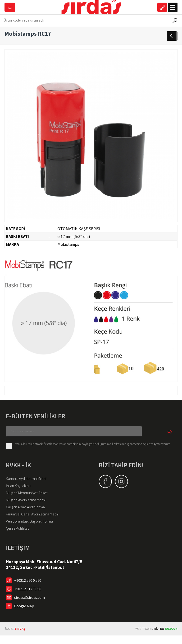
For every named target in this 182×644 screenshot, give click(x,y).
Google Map (25, 614)
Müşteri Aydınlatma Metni (28, 506)
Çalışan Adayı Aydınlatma (28, 514)
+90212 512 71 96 (30, 597)
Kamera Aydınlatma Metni (28, 483)
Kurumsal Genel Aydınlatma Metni (35, 521)
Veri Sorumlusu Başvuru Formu (32, 529)
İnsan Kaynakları (20, 491)
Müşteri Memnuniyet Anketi (29, 499)
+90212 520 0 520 (30, 589)
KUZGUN (165, 637)
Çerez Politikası (19, 537)
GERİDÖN (172, 41)
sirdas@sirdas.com (31, 606)
